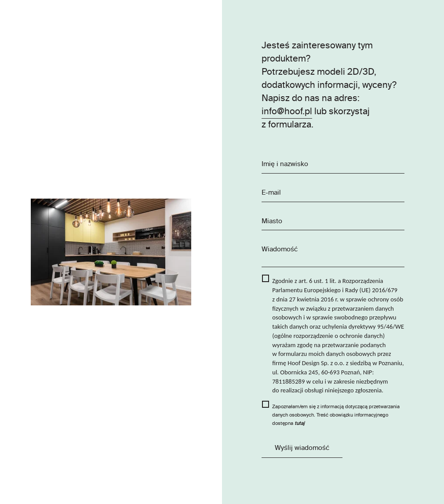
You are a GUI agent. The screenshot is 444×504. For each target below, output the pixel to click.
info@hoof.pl (287, 112)
